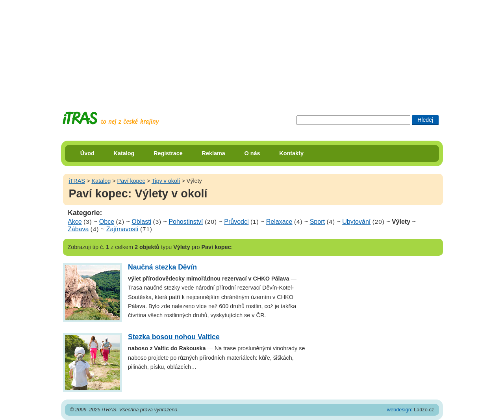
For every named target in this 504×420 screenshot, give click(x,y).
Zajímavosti (122, 229)
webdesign (399, 410)
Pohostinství (186, 222)
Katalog (124, 153)
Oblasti (141, 222)
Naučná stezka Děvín (162, 267)
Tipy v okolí (166, 181)
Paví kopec (131, 181)
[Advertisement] (252, 49)
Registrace (168, 153)
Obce (107, 222)
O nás (252, 153)
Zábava (78, 229)
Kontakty (291, 153)
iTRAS (77, 181)
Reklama (214, 153)
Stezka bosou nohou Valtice (174, 337)
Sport (317, 222)
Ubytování (356, 222)
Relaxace (279, 222)
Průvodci (236, 222)
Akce (75, 222)
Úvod (87, 153)
